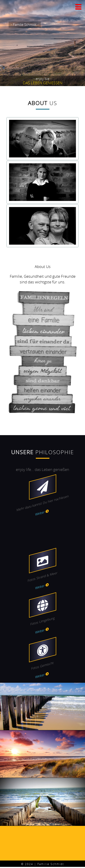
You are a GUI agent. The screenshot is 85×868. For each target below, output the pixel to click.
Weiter (40, 513)
